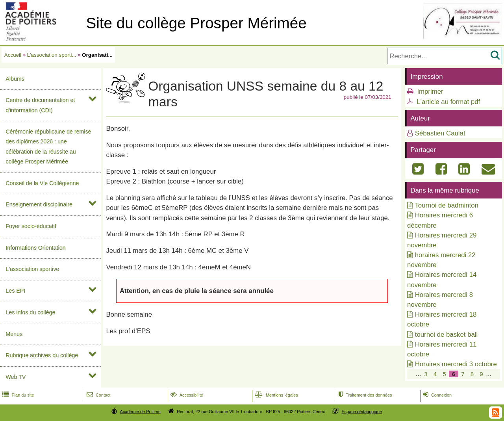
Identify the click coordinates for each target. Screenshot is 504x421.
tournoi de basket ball (447, 335)
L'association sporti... (52, 55)
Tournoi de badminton (446, 205)
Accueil (13, 55)
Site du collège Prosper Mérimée (196, 23)
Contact (98, 395)
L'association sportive (32, 269)
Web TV (16, 377)
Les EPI (15, 291)
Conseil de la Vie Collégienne (42, 183)
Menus (14, 334)
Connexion (436, 395)
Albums (15, 79)
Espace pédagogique (362, 412)
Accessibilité (186, 395)
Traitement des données (364, 395)
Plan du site (17, 395)
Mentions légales (276, 395)
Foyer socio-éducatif (31, 226)
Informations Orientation (35, 248)
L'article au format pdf (448, 102)
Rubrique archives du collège (42, 355)
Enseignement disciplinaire (39, 204)
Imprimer (430, 92)
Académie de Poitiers (140, 412)
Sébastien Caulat (440, 133)
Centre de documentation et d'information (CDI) (40, 105)
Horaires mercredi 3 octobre (456, 364)
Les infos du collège (30, 312)
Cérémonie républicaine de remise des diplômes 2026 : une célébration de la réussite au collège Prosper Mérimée (48, 147)
